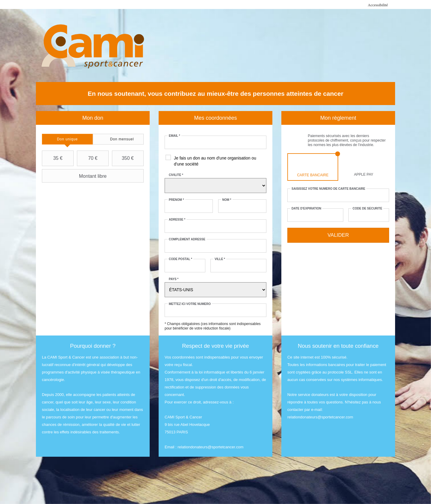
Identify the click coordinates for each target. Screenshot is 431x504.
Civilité (176, 175)
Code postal (180, 259)
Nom (227, 200)
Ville (220, 259)
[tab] (67, 139)
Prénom (176, 200)
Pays (174, 279)
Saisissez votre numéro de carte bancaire (328, 189)
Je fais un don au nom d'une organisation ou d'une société (215, 161)
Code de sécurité (367, 208)
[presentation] (67, 139)
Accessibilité (378, 5)
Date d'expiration (306, 208)
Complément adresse (187, 239)
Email (174, 136)
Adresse (177, 220)
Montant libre (75, 176)
